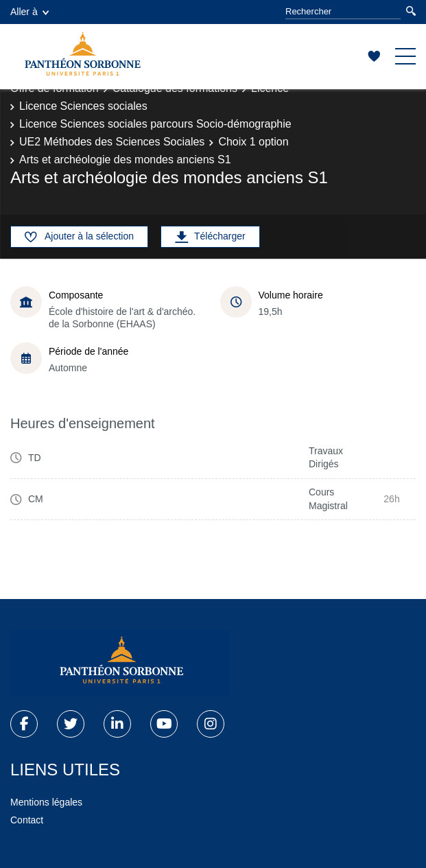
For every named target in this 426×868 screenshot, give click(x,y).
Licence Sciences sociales (83, 106)
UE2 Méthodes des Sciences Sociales (112, 142)
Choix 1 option (253, 142)
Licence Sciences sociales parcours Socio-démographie (155, 124)
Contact (27, 820)
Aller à (29, 12)
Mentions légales (46, 802)
